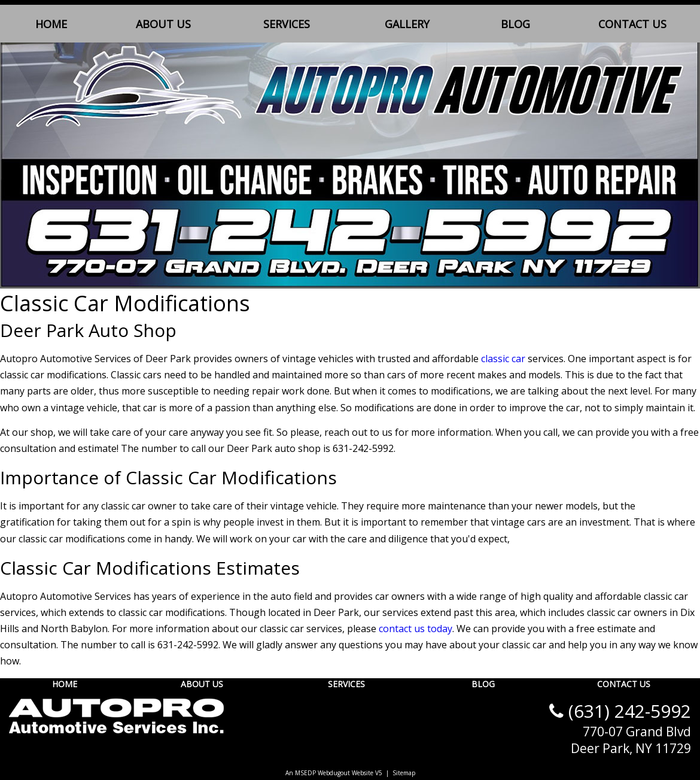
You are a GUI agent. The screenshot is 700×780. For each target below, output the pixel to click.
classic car (503, 359)
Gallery (407, 24)
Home (51, 24)
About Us (163, 24)
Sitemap (404, 773)
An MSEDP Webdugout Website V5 (334, 773)
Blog (515, 24)
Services (287, 24)
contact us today (416, 629)
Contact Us (632, 24)
